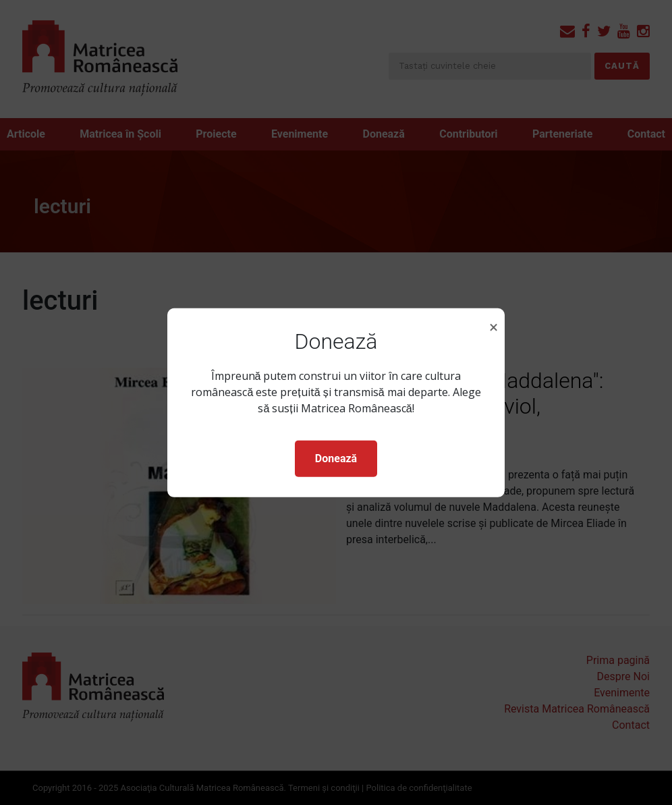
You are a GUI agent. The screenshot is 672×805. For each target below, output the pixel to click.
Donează (336, 459)
